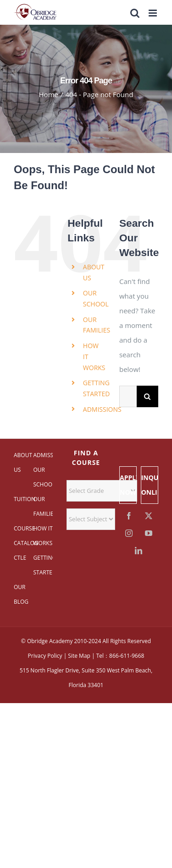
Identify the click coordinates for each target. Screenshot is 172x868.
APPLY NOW (128, 485)
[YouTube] (149, 533)
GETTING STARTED (43, 565)
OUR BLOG (21, 594)
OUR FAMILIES (43, 506)
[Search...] (128, 396)
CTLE (20, 558)
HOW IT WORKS (43, 536)
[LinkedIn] (139, 551)
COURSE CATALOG (23, 536)
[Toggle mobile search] (135, 13)
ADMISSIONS (102, 409)
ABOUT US (23, 462)
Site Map (79, 656)
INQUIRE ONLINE (150, 485)
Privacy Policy (45, 656)
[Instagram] (129, 533)
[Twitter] (149, 516)
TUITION (23, 499)
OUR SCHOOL (43, 477)
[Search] (147, 396)
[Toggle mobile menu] (153, 13)
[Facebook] (129, 516)
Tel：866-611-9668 (120, 656)
